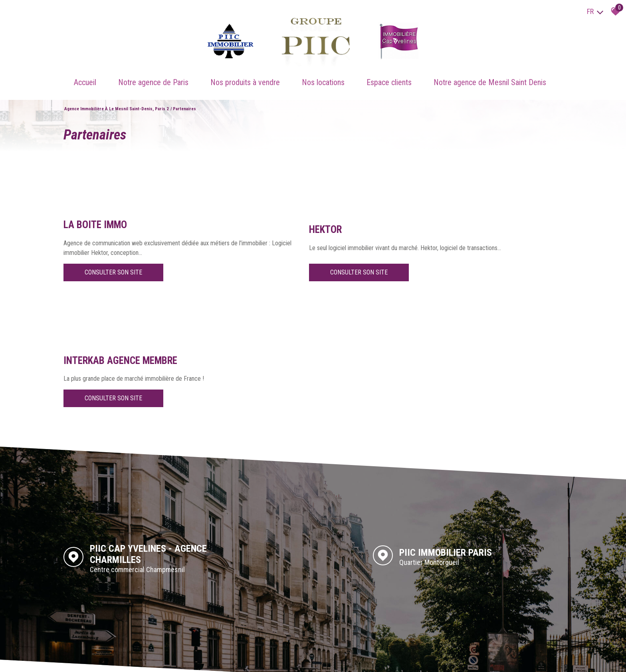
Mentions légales (104, 658)
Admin (144, 658)
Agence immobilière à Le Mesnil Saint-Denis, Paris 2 (117, 100)
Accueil (85, 76)
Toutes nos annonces (175, 658)
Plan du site (72, 658)
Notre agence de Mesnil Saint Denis (490, 76)
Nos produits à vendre (245, 76)
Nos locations (323, 76)
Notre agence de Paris (153, 76)
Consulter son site (113, 273)
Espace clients (389, 76)
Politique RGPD (216, 658)
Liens (130, 658)
